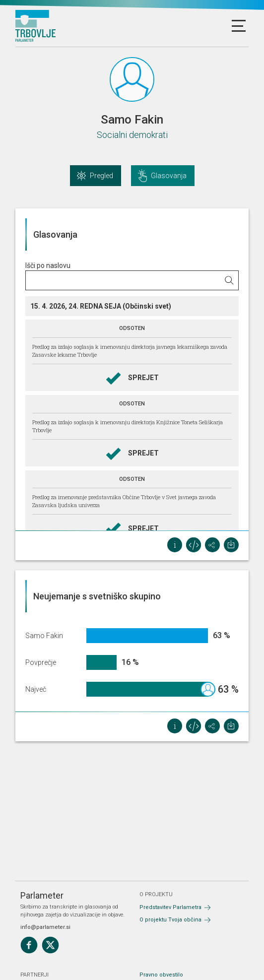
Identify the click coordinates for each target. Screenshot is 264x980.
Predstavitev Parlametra (170, 907)
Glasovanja (169, 176)
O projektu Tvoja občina (170, 920)
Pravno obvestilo (161, 975)
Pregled (101, 176)
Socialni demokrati (132, 135)
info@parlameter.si (45, 927)
